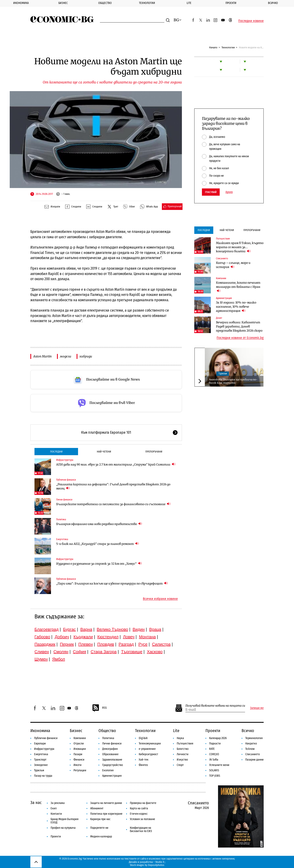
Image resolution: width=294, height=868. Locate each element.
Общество (105, 3)
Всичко (273, 3)
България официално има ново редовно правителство (99, 524)
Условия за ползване (142, 819)
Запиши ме (257, 708)
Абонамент (97, 808)
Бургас (70, 629)
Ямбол (59, 659)
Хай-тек (144, 760)
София (79, 652)
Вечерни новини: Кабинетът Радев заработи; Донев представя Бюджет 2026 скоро (239, 326)
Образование (110, 754)
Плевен (86, 644)
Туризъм (223, 374)
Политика (61, 519)
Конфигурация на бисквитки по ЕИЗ (141, 829)
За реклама (58, 803)
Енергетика (62, 539)
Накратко (251, 744)
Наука (180, 738)
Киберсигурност (148, 754)
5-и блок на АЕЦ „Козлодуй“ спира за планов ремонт (98, 544)
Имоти (78, 765)
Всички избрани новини (160, 599)
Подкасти (215, 744)
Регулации (80, 770)
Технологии (147, 3)
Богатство (183, 749)
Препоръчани (154, 452)
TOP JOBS (215, 776)
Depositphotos (156, 865)
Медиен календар (101, 836)
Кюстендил (108, 637)
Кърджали (83, 637)
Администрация (224, 298)
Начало (213, 47)
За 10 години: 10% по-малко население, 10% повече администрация (236, 307)
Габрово (42, 637)
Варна (86, 629)
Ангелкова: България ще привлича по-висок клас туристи (233, 381)
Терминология (254, 738)
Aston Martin (42, 356)
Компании (221, 278)
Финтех (143, 765)
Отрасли (79, 744)
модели (66, 356)
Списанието (222, 258)
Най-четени (104, 452)
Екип (54, 808)
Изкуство (182, 760)
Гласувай (211, 192)
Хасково (155, 652)
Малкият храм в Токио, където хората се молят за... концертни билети (240, 247)
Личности (183, 754)
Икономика (21, 3)
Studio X (160, 862)
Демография (110, 749)
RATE (212, 749)
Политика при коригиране (106, 814)
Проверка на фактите (143, 803)
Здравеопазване (112, 760)
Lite (189, 3)
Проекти (231, 3)
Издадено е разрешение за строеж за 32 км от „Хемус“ (99, 564)
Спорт (180, 765)
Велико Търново (113, 629)
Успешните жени (219, 765)
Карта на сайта (139, 808)
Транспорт (40, 760)
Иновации (80, 749)
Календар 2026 (218, 738)
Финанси (79, 760)
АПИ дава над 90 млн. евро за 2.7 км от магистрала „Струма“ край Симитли (116, 464)
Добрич (62, 637)
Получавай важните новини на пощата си (215, 706)
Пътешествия (223, 239)
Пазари (78, 754)
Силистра (161, 644)
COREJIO (214, 754)
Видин (139, 629)
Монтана (147, 637)
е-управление (147, 749)
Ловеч (129, 637)
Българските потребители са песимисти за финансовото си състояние (113, 504)
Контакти (56, 814)
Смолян (61, 652)
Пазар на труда (43, 776)
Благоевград (47, 629)
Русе (143, 644)
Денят (219, 318)
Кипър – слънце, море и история (233, 265)
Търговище (132, 652)
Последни (56, 452)
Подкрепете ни (99, 828)
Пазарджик (45, 644)
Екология (108, 770)
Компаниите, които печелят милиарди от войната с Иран (238, 287)
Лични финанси (64, 500)
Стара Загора (104, 652)
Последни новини (251, 21)
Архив (229, 192)
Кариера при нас (100, 819)
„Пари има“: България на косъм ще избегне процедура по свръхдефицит (112, 583)
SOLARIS (214, 770)
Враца (155, 629)
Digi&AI (143, 738)
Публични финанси (66, 480)
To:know (250, 749)
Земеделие (41, 765)
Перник (67, 644)
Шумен (41, 659)
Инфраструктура (65, 460)
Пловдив (106, 644)
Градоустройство (113, 765)
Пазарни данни (254, 760)
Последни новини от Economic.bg (240, 338)
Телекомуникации (150, 744)
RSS (99, 708)
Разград (126, 644)
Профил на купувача (63, 828)
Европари (40, 744)
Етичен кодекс (139, 814)
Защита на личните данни (106, 803)
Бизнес (63, 3)
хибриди (86, 356)
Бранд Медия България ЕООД (65, 821)
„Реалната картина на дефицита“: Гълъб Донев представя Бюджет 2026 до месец (113, 486)
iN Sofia (214, 760)
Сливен (42, 652)
